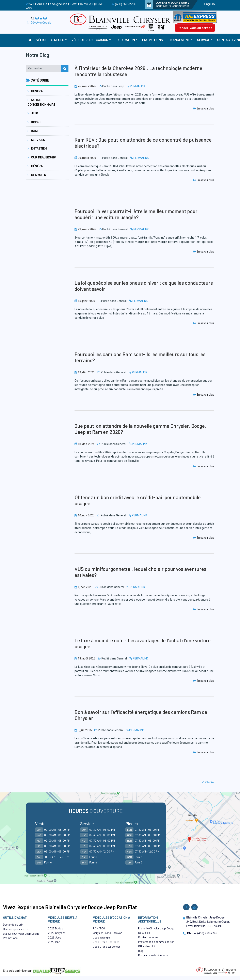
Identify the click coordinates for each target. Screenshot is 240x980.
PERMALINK (138, 86)
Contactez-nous (148, 937)
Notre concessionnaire (41, 102)
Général (36, 166)
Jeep (33, 113)
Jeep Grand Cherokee (106, 942)
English (209, 4)
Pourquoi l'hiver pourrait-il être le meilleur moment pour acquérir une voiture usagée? (136, 214)
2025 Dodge (55, 928)
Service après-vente (15, 929)
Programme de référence (153, 955)
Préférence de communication (156, 942)
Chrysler (37, 175)
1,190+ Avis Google (39, 23)
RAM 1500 (99, 928)
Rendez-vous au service (195, 28)
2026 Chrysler (57, 933)
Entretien (37, 149)
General (36, 91)
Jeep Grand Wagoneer (107, 947)
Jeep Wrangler (102, 937)
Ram (33, 131)
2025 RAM (54, 942)
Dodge (34, 122)
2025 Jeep (55, 937)
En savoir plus (204, 108)
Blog (141, 951)
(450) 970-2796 (125, 4)
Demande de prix (13, 924)
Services (36, 140)
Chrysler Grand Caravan (108, 933)
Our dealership (42, 157)
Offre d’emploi (147, 946)
